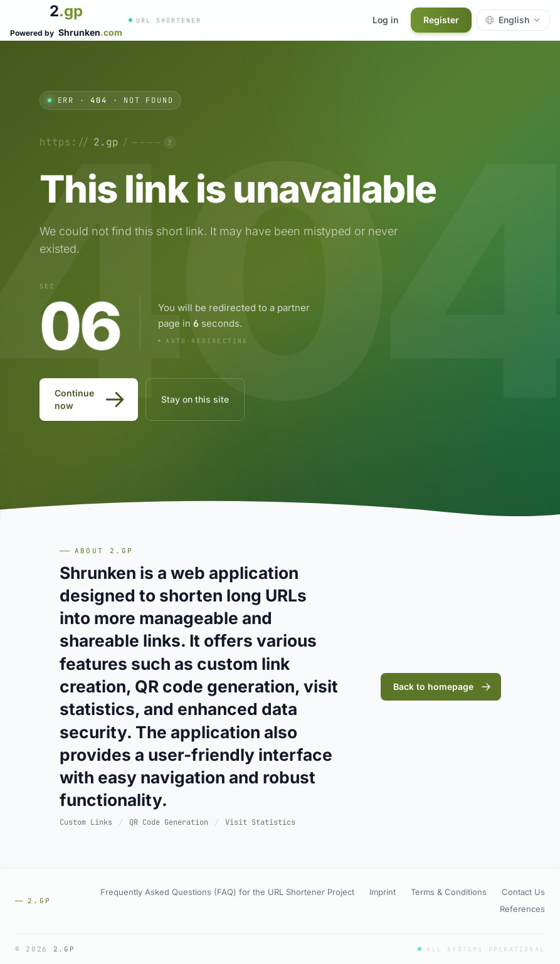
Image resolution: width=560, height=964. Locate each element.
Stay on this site (195, 399)
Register (441, 20)
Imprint (383, 892)
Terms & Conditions (449, 892)
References (522, 909)
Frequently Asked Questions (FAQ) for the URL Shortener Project (227, 892)
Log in (385, 20)
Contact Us (523, 892)
